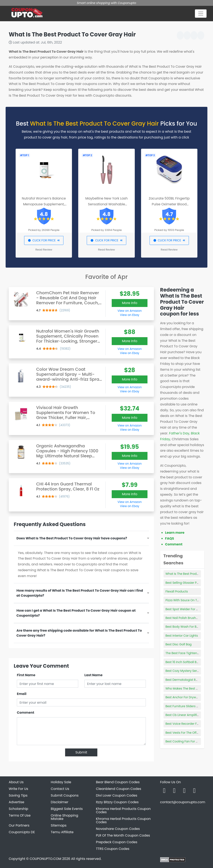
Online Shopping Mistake (64, 817)
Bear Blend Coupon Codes (118, 782)
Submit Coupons (65, 795)
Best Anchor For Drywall (183, 697)
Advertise (17, 802)
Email (22, 694)
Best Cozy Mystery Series (183, 671)
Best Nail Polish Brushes (182, 618)
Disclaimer (59, 802)
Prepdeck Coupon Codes (117, 842)
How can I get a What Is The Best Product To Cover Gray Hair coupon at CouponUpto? (76, 613)
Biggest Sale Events (67, 809)
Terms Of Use (20, 815)
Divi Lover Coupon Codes (117, 795)
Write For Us (18, 789)
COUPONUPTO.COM (45, 859)
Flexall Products (177, 591)
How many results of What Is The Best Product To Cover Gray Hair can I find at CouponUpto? (80, 593)
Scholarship (19, 809)
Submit (81, 752)
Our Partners (19, 825)
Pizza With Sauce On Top (183, 600)
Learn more (175, 533)
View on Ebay (130, 315)
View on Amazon (130, 311)
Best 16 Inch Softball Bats (183, 662)
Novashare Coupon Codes (118, 829)
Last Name (93, 675)
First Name (26, 675)
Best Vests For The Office (183, 733)
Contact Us (60, 789)
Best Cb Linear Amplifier (183, 715)
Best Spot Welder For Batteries (187, 609)
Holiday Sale (61, 782)
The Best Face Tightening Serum (189, 653)
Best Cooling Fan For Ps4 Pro (186, 741)
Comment (25, 713)
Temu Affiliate (62, 832)
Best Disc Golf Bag (179, 644)
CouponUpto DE (22, 832)
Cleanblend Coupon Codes (118, 789)
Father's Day (179, 433)
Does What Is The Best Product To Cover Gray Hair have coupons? (72, 538)
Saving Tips (18, 795)
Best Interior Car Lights (182, 636)
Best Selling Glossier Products (187, 583)
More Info (130, 303)
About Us (16, 782)
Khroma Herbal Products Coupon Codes (123, 810)
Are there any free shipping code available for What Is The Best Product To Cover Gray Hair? (79, 633)
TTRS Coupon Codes (113, 849)
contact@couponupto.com (183, 802)
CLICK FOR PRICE (44, 240)
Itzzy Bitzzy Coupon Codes (117, 802)
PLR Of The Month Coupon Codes (123, 835)
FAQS (170, 538)
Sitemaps (59, 825)
